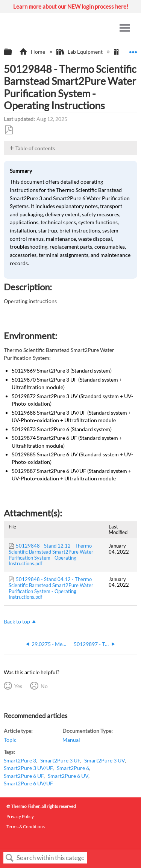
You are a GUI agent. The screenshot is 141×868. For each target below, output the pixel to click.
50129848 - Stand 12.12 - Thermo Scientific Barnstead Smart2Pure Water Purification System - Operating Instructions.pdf (51, 555)
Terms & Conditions (26, 826)
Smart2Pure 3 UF (60, 760)
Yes (18, 686)
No (44, 686)
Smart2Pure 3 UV (105, 760)
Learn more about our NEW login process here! (71, 6)
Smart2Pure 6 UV (68, 776)
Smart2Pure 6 (73, 768)
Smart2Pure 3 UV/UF (28, 768)
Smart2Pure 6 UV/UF (28, 783)
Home (33, 52)
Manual (71, 740)
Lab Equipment (80, 52)
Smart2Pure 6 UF (24, 776)
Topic (10, 740)
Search (10, 858)
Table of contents (35, 148)
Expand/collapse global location (133, 50)
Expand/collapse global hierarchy (13, 52)
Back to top (17, 621)
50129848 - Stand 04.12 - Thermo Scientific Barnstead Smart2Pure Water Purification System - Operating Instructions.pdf (51, 588)
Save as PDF (9, 130)
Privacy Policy (20, 816)
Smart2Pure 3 (20, 760)
